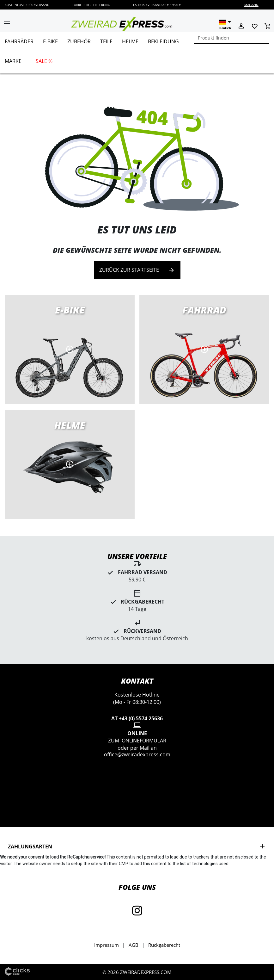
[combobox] (231, 38)
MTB (70, 465)
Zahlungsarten (137, 846)
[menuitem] (19, 44)
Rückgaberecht (164, 945)
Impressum (107, 945)
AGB (134, 945)
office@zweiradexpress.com (137, 754)
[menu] (135, 53)
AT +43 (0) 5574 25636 (137, 718)
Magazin (251, 5)
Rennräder (204, 349)
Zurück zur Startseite (137, 270)
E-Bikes (70, 349)
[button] (7, 24)
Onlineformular (144, 741)
